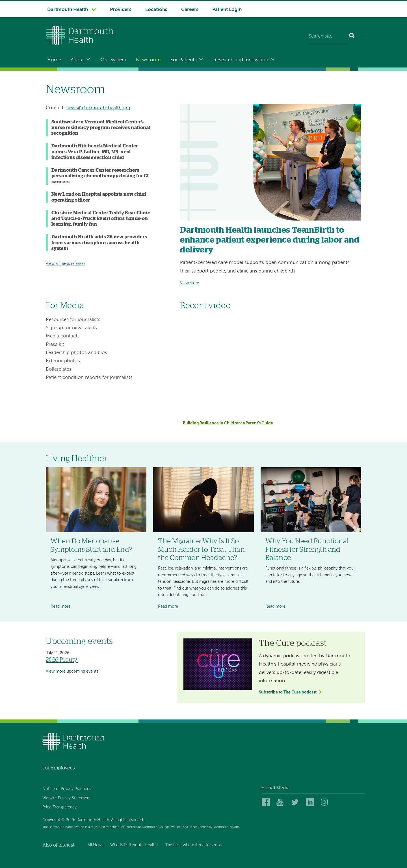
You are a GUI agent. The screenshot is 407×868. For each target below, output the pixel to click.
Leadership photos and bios (76, 353)
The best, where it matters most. (195, 845)
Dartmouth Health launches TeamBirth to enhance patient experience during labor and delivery (270, 240)
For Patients (184, 60)
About (77, 60)
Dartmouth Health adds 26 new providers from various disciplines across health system (99, 243)
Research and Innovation (241, 60)
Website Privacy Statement (67, 798)
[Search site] (327, 37)
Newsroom (148, 60)
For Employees (59, 768)
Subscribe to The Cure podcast (288, 692)
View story (190, 283)
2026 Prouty (62, 660)
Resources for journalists (73, 320)
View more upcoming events (72, 672)
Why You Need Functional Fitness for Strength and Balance (307, 549)
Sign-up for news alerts (71, 328)
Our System (113, 60)
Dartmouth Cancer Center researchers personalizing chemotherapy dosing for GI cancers (100, 176)
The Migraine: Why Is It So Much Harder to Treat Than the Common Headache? (201, 549)
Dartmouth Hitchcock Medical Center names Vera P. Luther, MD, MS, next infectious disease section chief (95, 152)
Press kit (55, 345)
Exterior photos (63, 361)
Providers (121, 10)
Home (54, 60)
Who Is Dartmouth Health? (134, 845)
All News (95, 845)
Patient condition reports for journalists (89, 378)
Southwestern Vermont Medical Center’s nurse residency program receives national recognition (101, 128)
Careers (190, 10)
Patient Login (227, 10)
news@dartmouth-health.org (98, 108)
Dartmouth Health (68, 10)
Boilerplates (59, 369)
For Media (65, 306)
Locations (156, 10)
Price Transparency (59, 807)
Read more (61, 607)
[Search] (352, 37)
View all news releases (66, 264)
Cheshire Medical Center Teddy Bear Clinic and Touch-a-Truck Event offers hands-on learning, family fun (101, 219)
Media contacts (63, 336)
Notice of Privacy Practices (67, 789)
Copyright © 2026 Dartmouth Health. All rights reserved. (93, 820)
